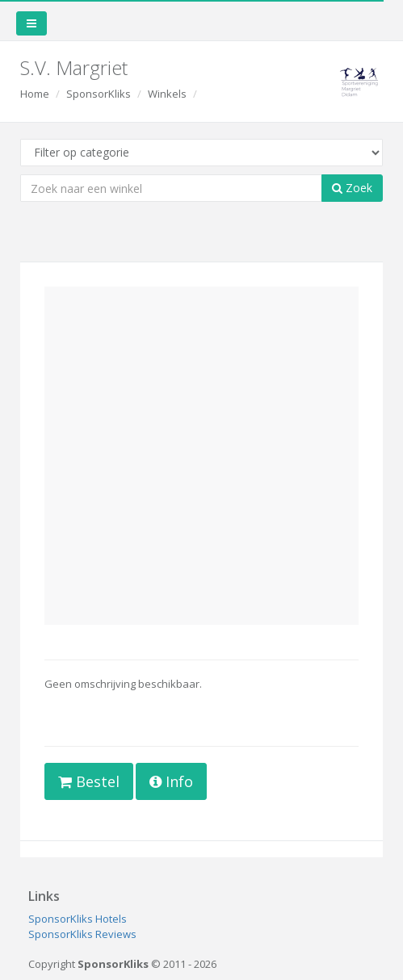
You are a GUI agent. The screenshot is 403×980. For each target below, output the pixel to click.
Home (35, 94)
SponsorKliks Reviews (82, 934)
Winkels (167, 94)
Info (171, 781)
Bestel (89, 781)
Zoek (352, 188)
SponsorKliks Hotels (78, 919)
